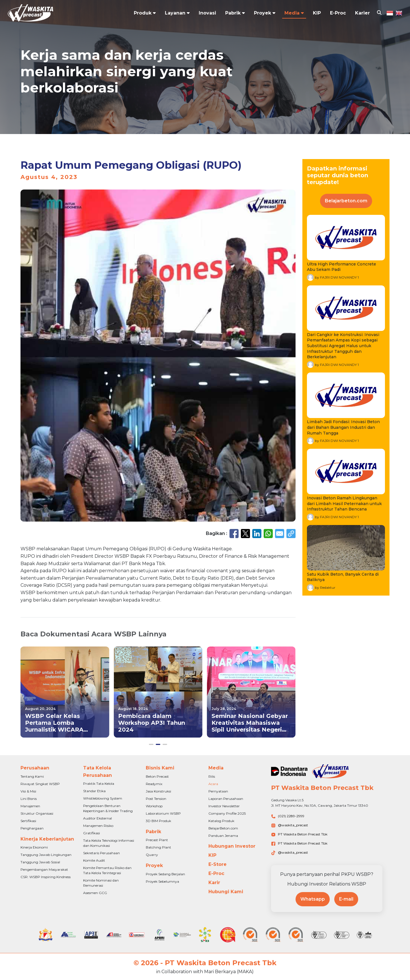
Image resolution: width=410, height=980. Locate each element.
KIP (317, 13)
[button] (151, 744)
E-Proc (338, 13)
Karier (362, 13)
